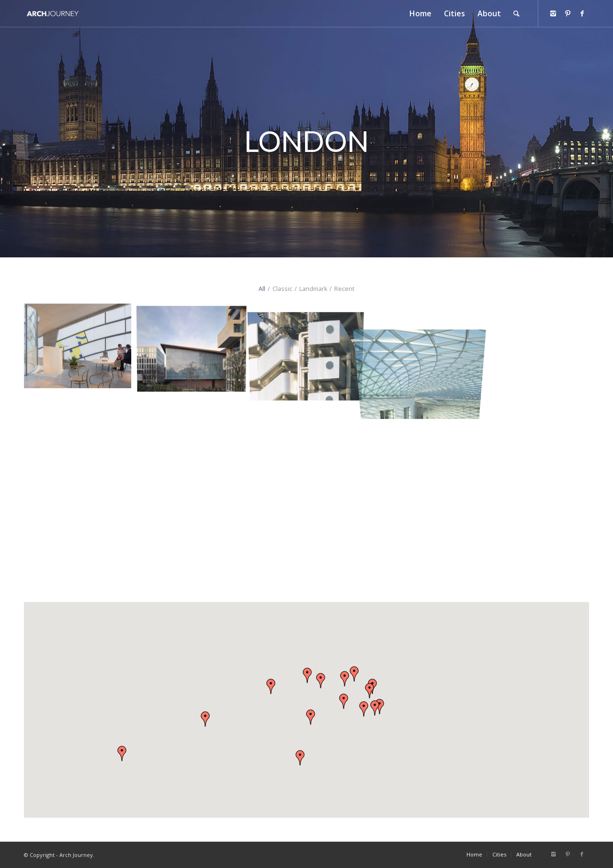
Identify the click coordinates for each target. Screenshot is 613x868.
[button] (344, 701)
